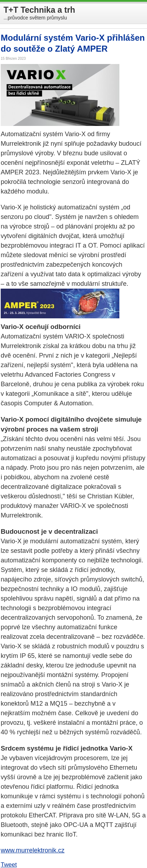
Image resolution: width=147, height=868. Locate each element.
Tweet (9, 865)
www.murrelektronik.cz (33, 850)
